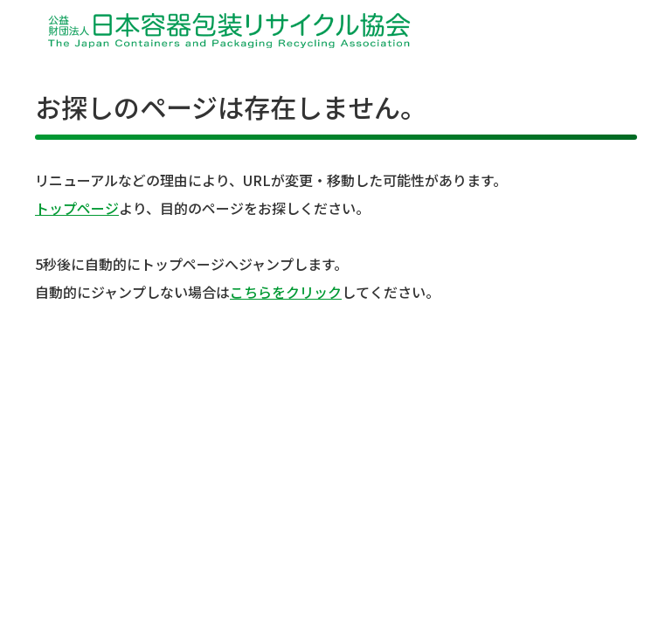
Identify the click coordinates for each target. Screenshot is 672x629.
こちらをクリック (286, 292)
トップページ (77, 208)
